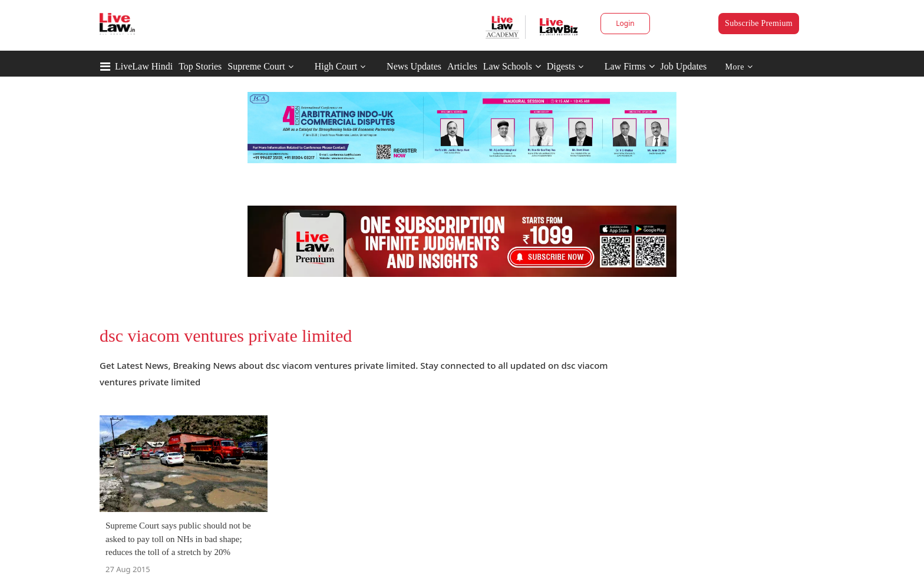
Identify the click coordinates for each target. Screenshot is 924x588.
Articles (462, 66)
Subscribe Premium (759, 23)
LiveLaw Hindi (144, 66)
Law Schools (512, 66)
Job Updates (684, 66)
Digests (561, 66)
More (739, 67)
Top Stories (200, 66)
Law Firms (630, 66)
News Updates (414, 66)
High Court (336, 66)
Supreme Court (256, 66)
